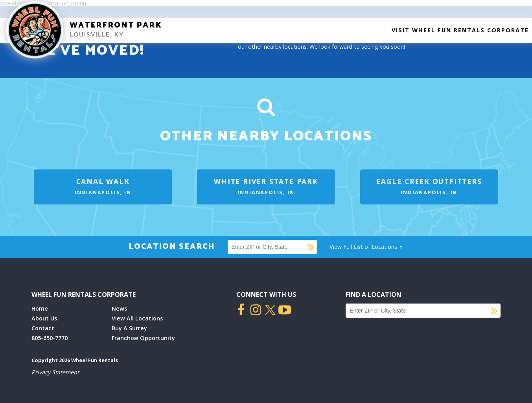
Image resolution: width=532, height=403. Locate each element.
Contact (43, 328)
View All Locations (137, 318)
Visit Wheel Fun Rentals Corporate (460, 30)
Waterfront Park (116, 25)
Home (40, 308)
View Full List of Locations (367, 247)
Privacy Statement (55, 372)
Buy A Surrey (129, 328)
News (119, 308)
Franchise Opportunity (143, 338)
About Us (44, 318)
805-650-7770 (50, 338)
